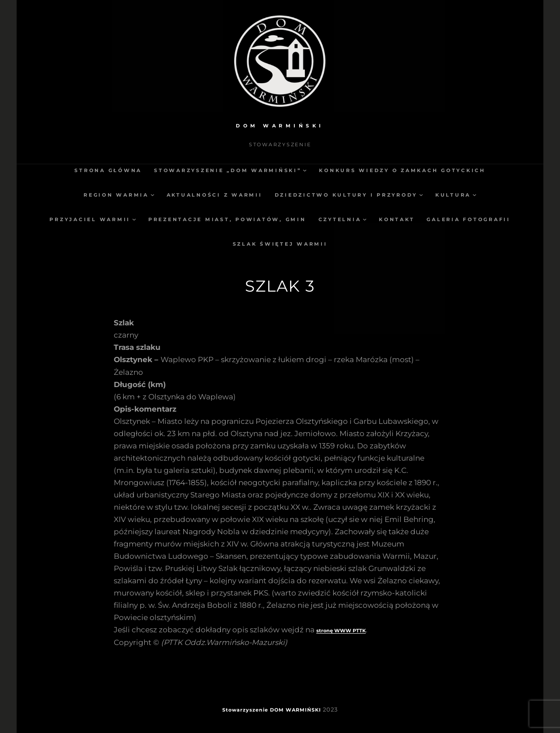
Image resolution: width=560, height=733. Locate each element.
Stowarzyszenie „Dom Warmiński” (228, 170)
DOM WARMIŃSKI (280, 126)
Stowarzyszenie (245, 710)
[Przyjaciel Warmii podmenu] (134, 219)
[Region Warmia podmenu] (152, 195)
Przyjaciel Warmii (90, 219)
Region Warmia (116, 195)
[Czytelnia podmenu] (365, 219)
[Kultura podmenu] (474, 195)
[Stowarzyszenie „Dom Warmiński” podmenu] (305, 170)
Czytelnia (340, 219)
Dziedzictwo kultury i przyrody (346, 195)
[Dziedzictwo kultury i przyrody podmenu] (421, 195)
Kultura (453, 195)
